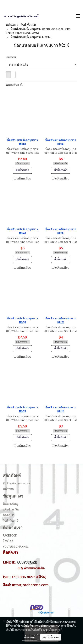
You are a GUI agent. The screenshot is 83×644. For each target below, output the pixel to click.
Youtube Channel (16, 547)
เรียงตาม (12, 57)
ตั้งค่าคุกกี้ (30, 637)
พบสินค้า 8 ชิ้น (15, 85)
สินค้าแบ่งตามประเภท (17, 483)
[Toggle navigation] (78, 16)
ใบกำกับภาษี (11, 521)
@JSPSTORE (27, 562)
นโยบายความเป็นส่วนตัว (28, 630)
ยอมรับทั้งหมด (51, 637)
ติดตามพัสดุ (10, 504)
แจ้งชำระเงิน (11, 509)
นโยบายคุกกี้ (55, 630)
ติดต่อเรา (9, 515)
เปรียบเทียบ (24, 179)
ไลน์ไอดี (8, 541)
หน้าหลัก (8, 489)
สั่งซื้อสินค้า (22, 170)
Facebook (10, 536)
